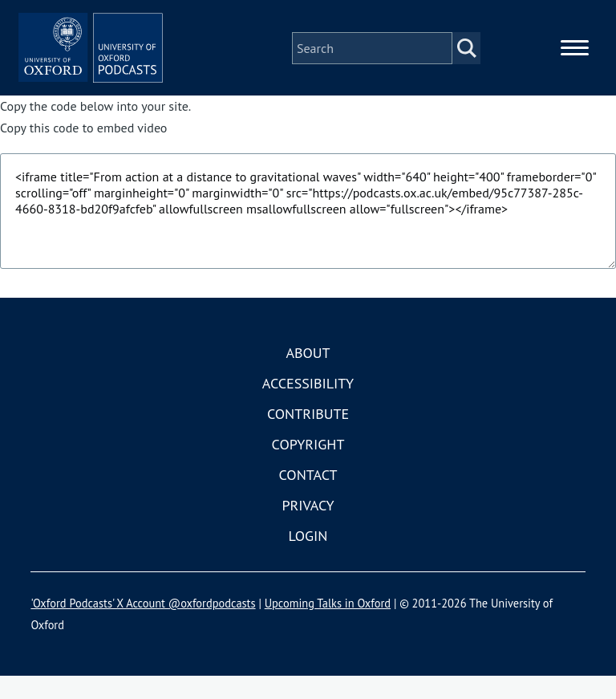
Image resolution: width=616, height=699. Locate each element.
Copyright (308, 467)
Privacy (308, 528)
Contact (308, 498)
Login (308, 559)
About (308, 376)
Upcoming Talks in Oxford (328, 626)
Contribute (308, 437)
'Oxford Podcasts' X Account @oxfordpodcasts (143, 626)
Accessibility (308, 406)
